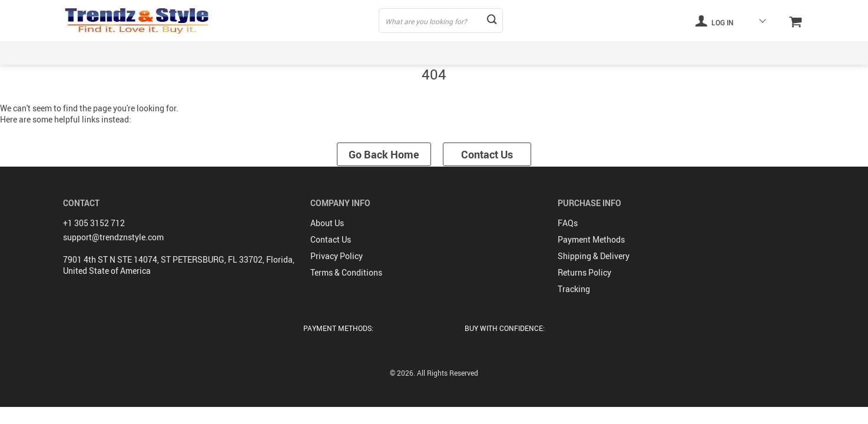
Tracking (574, 289)
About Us (327, 223)
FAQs (568, 223)
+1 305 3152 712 (94, 223)
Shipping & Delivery (594, 256)
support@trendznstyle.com (113, 237)
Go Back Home (384, 154)
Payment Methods (591, 239)
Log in (714, 21)
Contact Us (487, 154)
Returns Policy (584, 272)
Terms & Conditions (346, 272)
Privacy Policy (337, 256)
